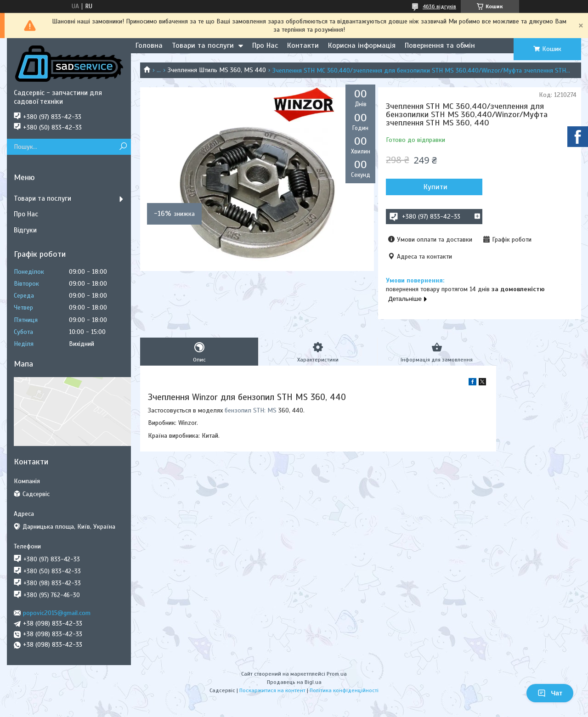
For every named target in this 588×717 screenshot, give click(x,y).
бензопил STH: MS (251, 410)
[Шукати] (123, 147)
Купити (435, 187)
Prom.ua (337, 674)
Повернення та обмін (440, 45)
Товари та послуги (203, 45)
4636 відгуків (439, 6)
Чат (550, 693)
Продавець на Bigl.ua (294, 682)
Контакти (303, 45)
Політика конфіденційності (344, 690)
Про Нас (265, 45)
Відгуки (25, 230)
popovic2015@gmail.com (57, 613)
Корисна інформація (362, 45)
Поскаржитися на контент (272, 690)
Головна (149, 45)
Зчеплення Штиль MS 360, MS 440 (217, 70)
